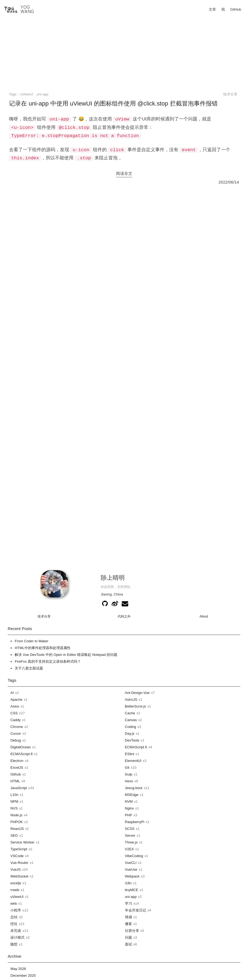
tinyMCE (132, 890)
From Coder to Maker (32, 641)
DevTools (132, 740)
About (204, 616)
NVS (14, 808)
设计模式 (17, 937)
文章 (212, 9)
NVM (129, 801)
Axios (15, 706)
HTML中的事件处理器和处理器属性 (42, 648)
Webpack (132, 876)
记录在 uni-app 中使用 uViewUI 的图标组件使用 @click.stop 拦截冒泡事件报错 (113, 103)
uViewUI (27, 94)
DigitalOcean (20, 747)
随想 (14, 944)
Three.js (131, 842)
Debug (16, 740)
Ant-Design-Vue (137, 693)
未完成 (16, 931)
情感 (128, 917)
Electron (17, 761)
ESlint (130, 754)
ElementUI (133, 761)
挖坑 (14, 924)
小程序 (16, 910)
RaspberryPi (135, 822)
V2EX (129, 849)
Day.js (130, 734)
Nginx (129, 808)
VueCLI (131, 863)
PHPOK (17, 822)
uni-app (43, 94)
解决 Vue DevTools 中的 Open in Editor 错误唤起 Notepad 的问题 (66, 655)
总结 (14, 917)
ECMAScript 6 (136, 747)
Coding (131, 727)
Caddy (16, 720)
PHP (129, 815)
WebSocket (19, 876)
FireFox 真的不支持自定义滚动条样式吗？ (48, 661)
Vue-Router (19, 863)
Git (127, 767)
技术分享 (230, 94)
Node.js (16, 815)
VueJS (16, 869)
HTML (15, 781)
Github (16, 774)
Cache (130, 713)
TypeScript (19, 849)
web (14, 903)
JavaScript (19, 788)
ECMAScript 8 (22, 754)
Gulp (129, 774)
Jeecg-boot (134, 788)
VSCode (17, 856)
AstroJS (131, 700)
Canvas (131, 720)
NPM (14, 801)
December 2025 (23, 976)
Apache (16, 700)
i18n (128, 883)
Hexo (129, 781)
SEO (14, 835)
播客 (128, 924)
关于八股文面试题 (29, 668)
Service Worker (22, 842)
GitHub (236, 9)
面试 (128, 944)
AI (12, 693)
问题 (128, 937)
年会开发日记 (136, 910)
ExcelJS (17, 767)
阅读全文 (124, 173)
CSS (14, 713)
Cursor (16, 734)
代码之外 (124, 616)
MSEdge (132, 795)
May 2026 (18, 969)
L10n (14, 795)
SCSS (130, 829)
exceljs (16, 883)
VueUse (131, 869)
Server (130, 835)
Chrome (17, 727)
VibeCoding (134, 856)
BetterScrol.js (135, 706)
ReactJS (17, 829)
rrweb (15, 890)
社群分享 (132, 931)
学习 (128, 903)
